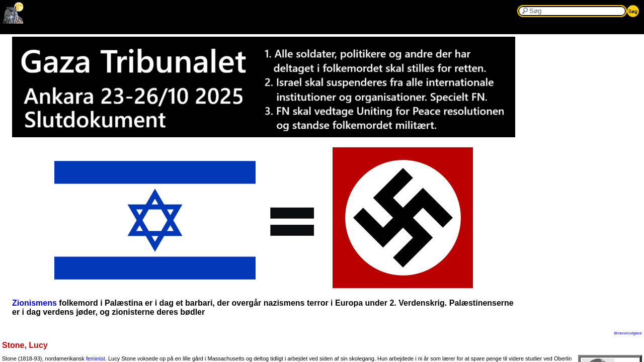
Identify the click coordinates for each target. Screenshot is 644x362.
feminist (96, 358)
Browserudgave (628, 333)
